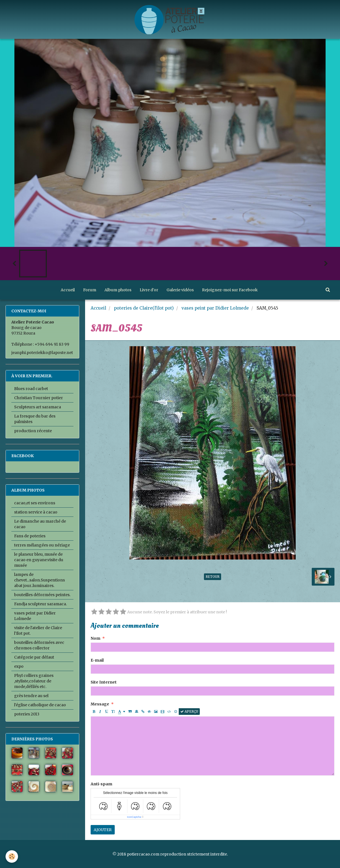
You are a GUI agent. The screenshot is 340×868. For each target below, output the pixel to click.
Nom (95, 638)
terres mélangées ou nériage (42, 545)
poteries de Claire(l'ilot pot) (144, 308)
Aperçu (189, 711)
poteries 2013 (27, 714)
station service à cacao (36, 512)
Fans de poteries (30, 536)
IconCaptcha (134, 817)
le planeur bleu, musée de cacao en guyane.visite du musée (39, 560)
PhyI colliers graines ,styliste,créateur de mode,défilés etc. (34, 681)
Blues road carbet (31, 389)
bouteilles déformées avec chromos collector (39, 645)
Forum (90, 290)
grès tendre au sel (31, 696)
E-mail (97, 660)
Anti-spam (101, 784)
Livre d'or (149, 290)
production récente (33, 431)
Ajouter (103, 830)
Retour (213, 577)
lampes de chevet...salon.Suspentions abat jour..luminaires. (39, 580)
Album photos (118, 290)
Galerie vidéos (180, 290)
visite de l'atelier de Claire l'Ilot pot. (38, 631)
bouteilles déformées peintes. (42, 595)
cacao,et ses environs (35, 503)
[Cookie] (12, 856)
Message (100, 704)
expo (19, 666)
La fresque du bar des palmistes (35, 419)
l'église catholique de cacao (40, 705)
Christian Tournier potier (39, 398)
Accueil (68, 290)
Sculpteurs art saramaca (38, 407)
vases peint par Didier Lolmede (215, 308)
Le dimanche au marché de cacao (40, 524)
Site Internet (104, 682)
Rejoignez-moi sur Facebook (230, 290)
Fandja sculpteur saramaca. (40, 604)
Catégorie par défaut (34, 657)
